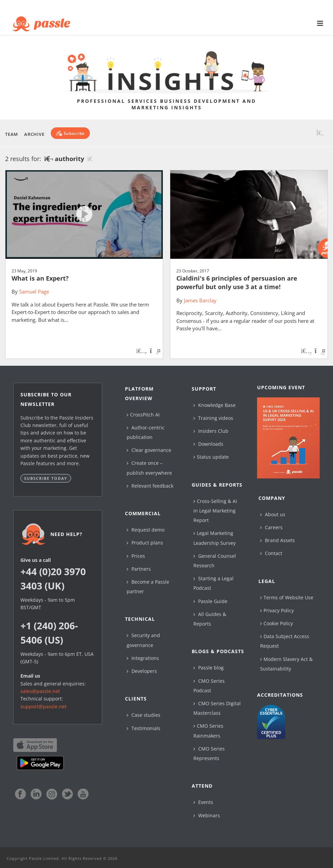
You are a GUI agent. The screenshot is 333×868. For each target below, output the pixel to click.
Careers (271, 527)
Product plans (145, 543)
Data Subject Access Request (285, 641)
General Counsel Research (215, 561)
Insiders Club (211, 431)
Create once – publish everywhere (149, 468)
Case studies (144, 715)
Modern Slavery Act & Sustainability (286, 664)
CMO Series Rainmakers (208, 731)
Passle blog (209, 668)
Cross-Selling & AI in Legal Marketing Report (215, 511)
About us (273, 514)
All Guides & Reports (210, 619)
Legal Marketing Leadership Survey (215, 538)
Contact (271, 553)
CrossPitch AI (143, 415)
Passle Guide (210, 601)
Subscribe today (46, 478)
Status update (211, 457)
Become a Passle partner (148, 587)
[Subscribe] (70, 133)
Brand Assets (277, 540)
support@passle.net (43, 706)
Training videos (213, 418)
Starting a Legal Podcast (213, 583)
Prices (136, 556)
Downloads (208, 444)
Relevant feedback (150, 486)
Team (12, 134)
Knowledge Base (215, 405)
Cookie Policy (276, 623)
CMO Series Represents (209, 753)
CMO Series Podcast (209, 686)
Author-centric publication (146, 432)
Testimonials (144, 728)
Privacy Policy (277, 610)
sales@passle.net (40, 691)
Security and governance (143, 640)
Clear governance (149, 450)
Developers (142, 671)
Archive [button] (34, 134)
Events (203, 802)
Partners (139, 569)
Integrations (143, 658)
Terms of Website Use (287, 597)
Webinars (207, 815)
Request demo (146, 530)
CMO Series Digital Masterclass (217, 708)
